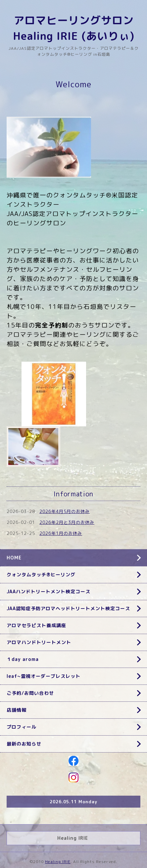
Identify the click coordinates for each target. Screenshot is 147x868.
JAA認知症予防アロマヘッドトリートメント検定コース (68, 608)
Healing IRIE (58, 862)
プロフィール (22, 727)
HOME (14, 558)
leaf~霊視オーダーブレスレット (44, 676)
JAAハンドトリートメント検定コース (49, 591)
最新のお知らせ (24, 744)
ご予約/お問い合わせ (30, 693)
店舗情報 (17, 710)
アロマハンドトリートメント (39, 642)
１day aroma (23, 659)
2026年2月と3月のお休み (67, 522)
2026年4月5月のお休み (65, 511)
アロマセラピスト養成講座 (36, 625)
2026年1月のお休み (61, 533)
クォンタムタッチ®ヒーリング (41, 575)
